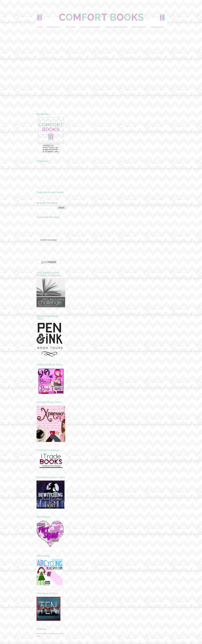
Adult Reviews (139, 27)
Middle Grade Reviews (116, 27)
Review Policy (54, 27)
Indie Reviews (157, 27)
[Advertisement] (51, 67)
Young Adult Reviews (90, 27)
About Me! (70, 27)
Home (40, 27)
